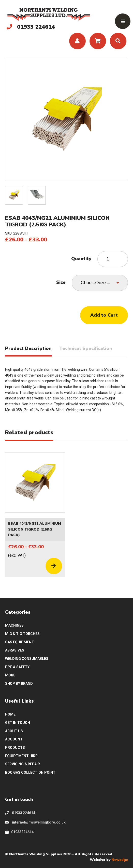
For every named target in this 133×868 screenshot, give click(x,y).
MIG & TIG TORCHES (22, 634)
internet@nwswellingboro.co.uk (35, 822)
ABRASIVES (15, 650)
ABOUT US (14, 731)
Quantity (81, 259)
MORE (10, 675)
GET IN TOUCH (18, 723)
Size (61, 282)
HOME (10, 714)
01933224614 (19, 832)
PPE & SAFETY (17, 667)
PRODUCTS (15, 748)
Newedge (120, 860)
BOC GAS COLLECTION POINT (30, 772)
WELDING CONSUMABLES (27, 659)
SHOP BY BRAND (19, 684)
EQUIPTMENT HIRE (21, 756)
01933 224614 (20, 813)
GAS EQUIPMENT (20, 642)
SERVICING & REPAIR (23, 764)
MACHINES (14, 625)
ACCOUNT (14, 739)
